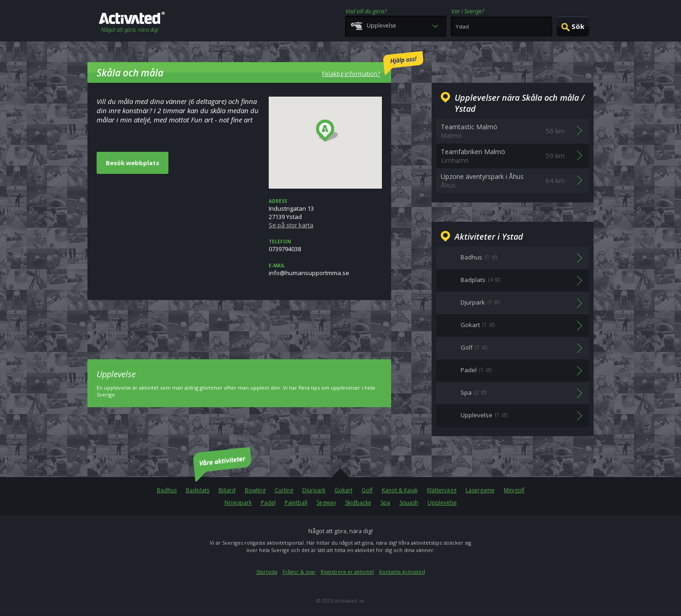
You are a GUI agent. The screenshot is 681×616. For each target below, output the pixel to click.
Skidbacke (358, 503)
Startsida (267, 572)
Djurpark (314, 490)
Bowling (255, 490)
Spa (385, 503)
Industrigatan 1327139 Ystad (325, 213)
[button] (327, 131)
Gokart (343, 490)
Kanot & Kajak (400, 490)
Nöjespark (238, 503)
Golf (367, 490)
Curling (284, 490)
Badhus (167, 490)
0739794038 (325, 246)
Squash (409, 503)
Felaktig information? (373, 64)
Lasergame (480, 490)
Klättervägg (442, 490)
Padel (268, 503)
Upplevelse (442, 503)
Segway (326, 503)
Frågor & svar (299, 572)
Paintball (296, 503)
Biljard (227, 490)
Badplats (198, 490)
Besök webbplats (133, 163)
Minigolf (514, 490)
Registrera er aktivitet (347, 572)
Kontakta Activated (402, 572)
